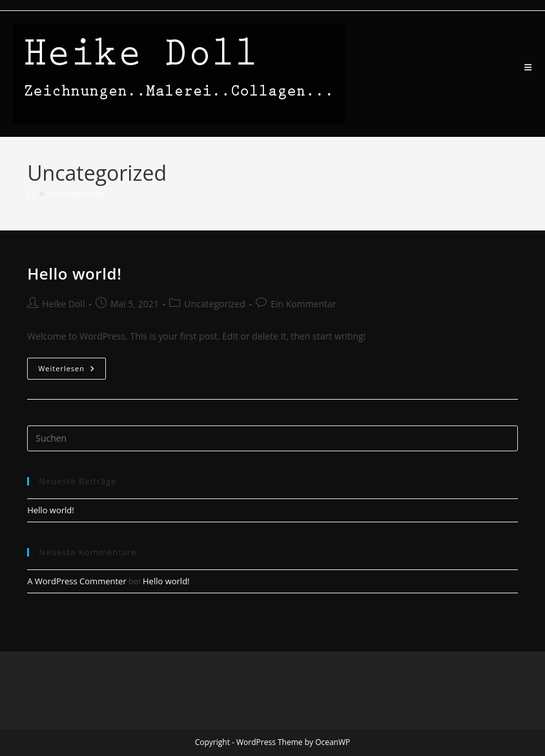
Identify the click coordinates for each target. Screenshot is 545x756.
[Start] (31, 194)
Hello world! (74, 273)
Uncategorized (77, 194)
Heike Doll (63, 304)
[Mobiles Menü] (528, 67)
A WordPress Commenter (77, 581)
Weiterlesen (72, 371)
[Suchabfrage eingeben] (272, 438)
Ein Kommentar (303, 304)
